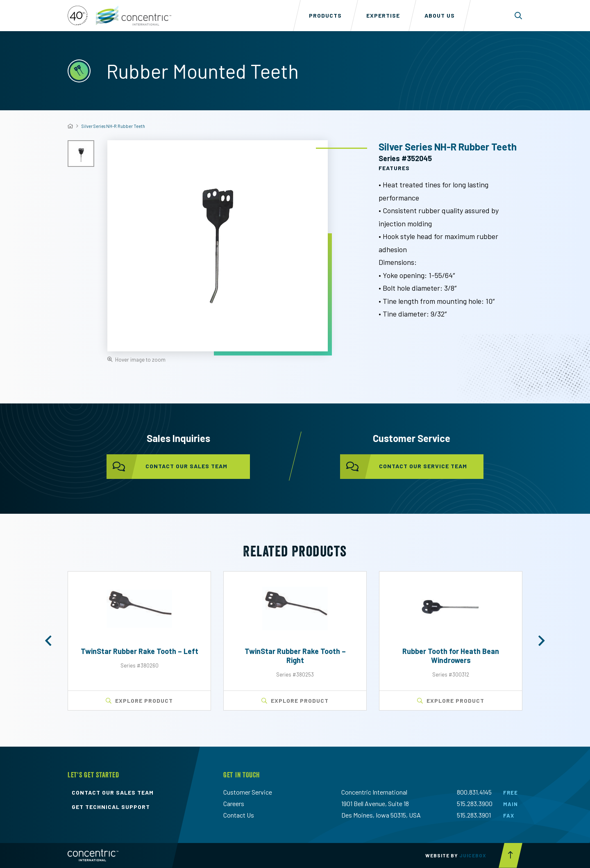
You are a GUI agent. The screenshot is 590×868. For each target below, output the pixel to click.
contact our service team (404, 467)
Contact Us (239, 815)
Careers (234, 803)
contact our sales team (167, 467)
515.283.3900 (475, 803)
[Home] (70, 126)
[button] (48, 641)
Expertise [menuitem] (383, 15)
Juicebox (473, 855)
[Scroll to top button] (511, 855)
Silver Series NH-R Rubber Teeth (113, 126)
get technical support (111, 807)
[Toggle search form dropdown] (519, 16)
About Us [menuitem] (440, 15)
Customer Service (248, 792)
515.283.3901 (474, 815)
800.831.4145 (474, 792)
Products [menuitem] (325, 15)
